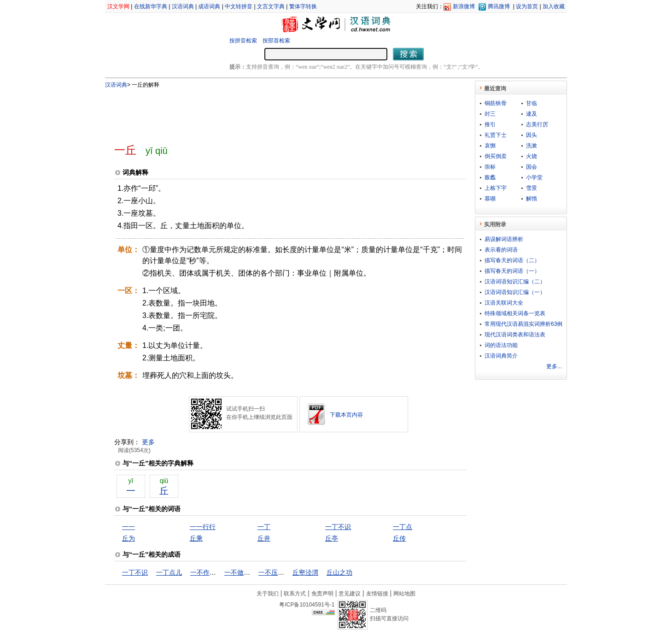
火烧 (532, 156)
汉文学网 (118, 6)
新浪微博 (464, 6)
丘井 (264, 538)
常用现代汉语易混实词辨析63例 (523, 324)
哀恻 (490, 146)
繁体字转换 (303, 6)
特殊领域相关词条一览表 (515, 313)
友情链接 (377, 594)
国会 (532, 167)
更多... (554, 366)
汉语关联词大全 (504, 303)
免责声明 (322, 594)
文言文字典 (271, 6)
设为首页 (527, 6)
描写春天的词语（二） (512, 260)
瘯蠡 (490, 177)
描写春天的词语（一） (512, 271)
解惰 (532, 199)
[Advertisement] (275, 112)
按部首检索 (276, 41)
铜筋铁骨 (496, 103)
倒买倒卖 (496, 156)
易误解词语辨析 (504, 239)
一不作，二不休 (213, 572)
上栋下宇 (496, 188)
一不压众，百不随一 (287, 572)
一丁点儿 (169, 572)
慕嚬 (490, 199)
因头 (532, 135)
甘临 (532, 103)
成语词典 (209, 6)
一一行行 (203, 527)
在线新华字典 (151, 6)
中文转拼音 (239, 6)
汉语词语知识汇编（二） (515, 282)
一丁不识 (338, 527)
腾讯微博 (499, 6)
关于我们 (268, 594)
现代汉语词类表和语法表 (515, 335)
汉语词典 (183, 6)
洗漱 (532, 146)
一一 (129, 527)
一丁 (264, 527)
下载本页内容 (346, 415)
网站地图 (404, 594)
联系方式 (295, 594)
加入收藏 (554, 6)
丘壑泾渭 (305, 572)
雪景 (532, 188)
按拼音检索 (243, 41)
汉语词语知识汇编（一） (515, 292)
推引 (490, 124)
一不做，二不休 (247, 572)
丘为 (129, 538)
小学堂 (534, 177)
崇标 (490, 167)
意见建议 (350, 594)
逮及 (532, 114)
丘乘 (196, 538)
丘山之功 (339, 572)
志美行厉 (537, 124)
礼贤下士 (496, 135)
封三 (490, 114)
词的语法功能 (501, 345)
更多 (148, 442)
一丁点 (403, 527)
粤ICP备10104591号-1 (307, 605)
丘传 (399, 538)
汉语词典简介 (501, 356)
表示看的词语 (501, 250)
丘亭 (332, 538)
